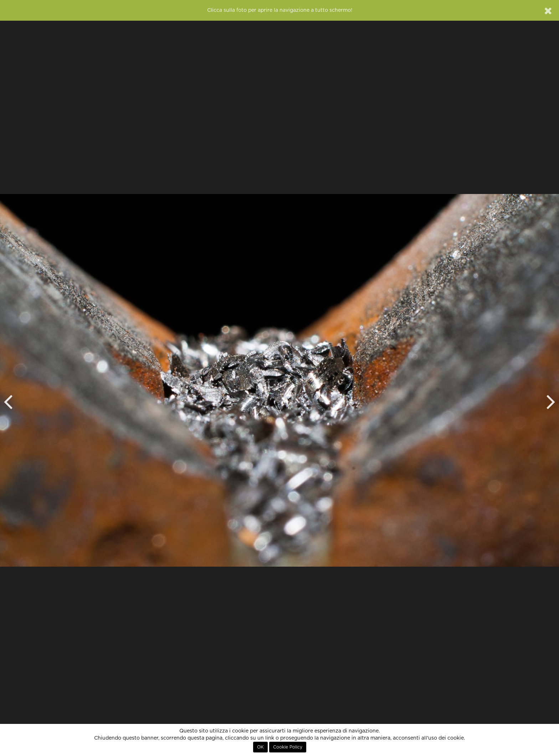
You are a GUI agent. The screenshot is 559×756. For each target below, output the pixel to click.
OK (260, 747)
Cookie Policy (288, 747)
